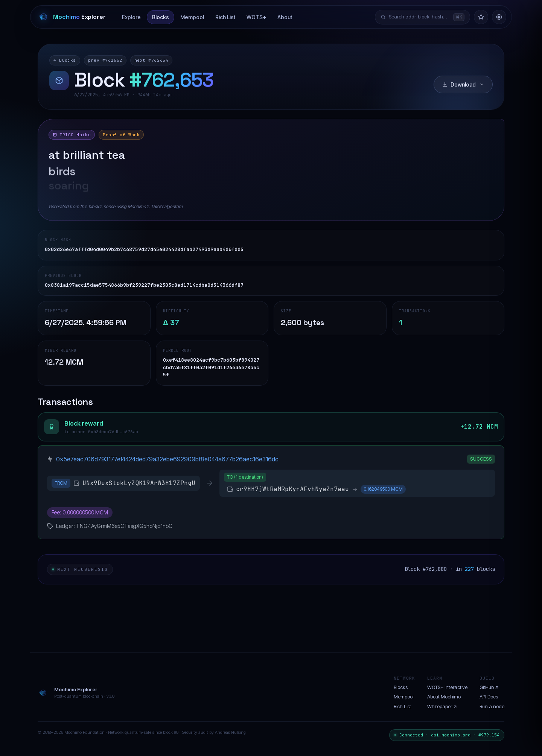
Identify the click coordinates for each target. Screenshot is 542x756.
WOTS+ (256, 17)
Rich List (225, 17)
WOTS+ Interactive (447, 687)
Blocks (161, 17)
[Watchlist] (481, 17)
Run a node (492, 706)
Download (463, 84)
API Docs (489, 697)
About (285, 17)
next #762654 (151, 60)
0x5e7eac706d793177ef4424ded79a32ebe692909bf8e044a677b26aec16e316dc (167, 459)
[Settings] (499, 17)
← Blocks (65, 60)
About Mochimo (444, 697)
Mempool (192, 17)
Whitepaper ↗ (442, 706)
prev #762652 (105, 60)
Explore (131, 17)
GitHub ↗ (489, 687)
